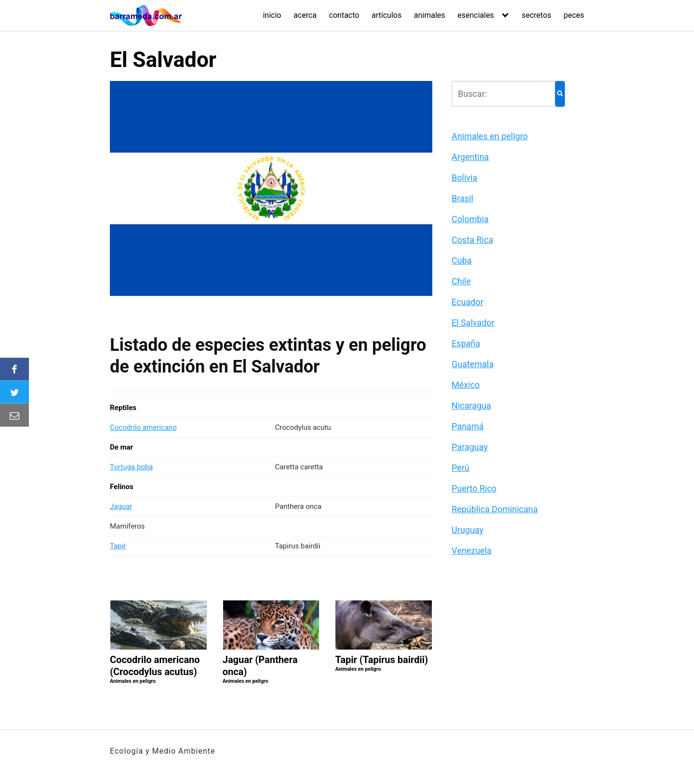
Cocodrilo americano (143, 427)
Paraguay (470, 447)
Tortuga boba (131, 467)
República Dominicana (495, 509)
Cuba (462, 260)
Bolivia (464, 178)
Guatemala (473, 364)
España (466, 343)
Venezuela (472, 551)
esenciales (476, 15)
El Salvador (473, 323)
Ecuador (467, 302)
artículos (387, 15)
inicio (272, 15)
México (466, 385)
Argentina (470, 157)
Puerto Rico (474, 488)
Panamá (467, 426)
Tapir (118, 546)
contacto (344, 15)
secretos (536, 15)
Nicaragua (471, 405)
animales (430, 15)
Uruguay (467, 530)
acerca (305, 15)
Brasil (462, 198)
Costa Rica (472, 240)
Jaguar (121, 506)
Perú (460, 468)
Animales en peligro (490, 136)
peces (574, 15)
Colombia (470, 219)
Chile (461, 281)
